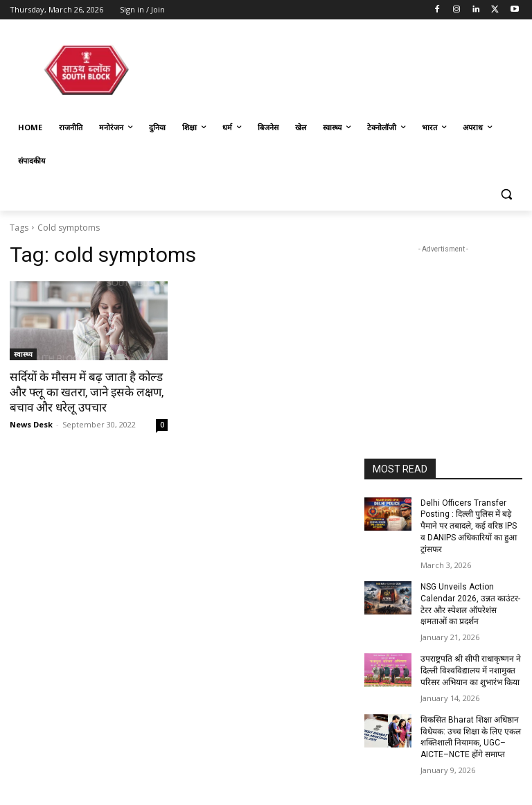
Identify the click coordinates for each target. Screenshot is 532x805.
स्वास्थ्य (23, 354)
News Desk (31, 424)
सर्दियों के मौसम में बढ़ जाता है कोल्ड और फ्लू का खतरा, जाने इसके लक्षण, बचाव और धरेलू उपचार (86, 392)
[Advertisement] (443, 326)
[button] (506, 194)
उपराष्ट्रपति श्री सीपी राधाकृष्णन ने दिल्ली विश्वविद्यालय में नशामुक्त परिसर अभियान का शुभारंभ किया (471, 671)
